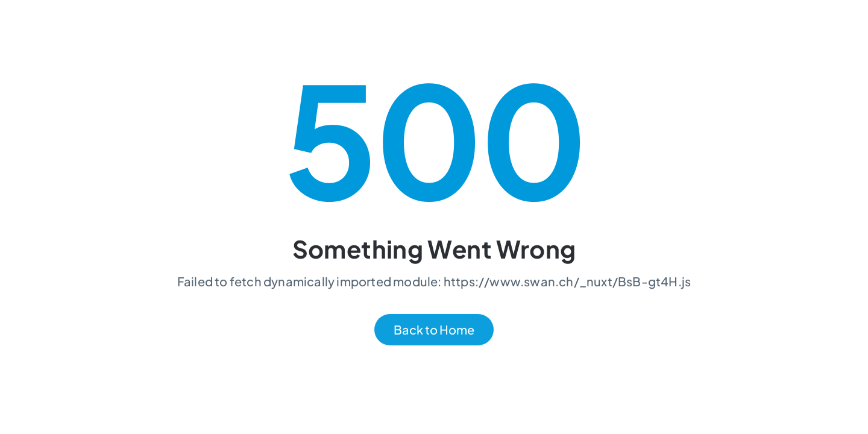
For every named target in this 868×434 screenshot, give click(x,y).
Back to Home (434, 330)
